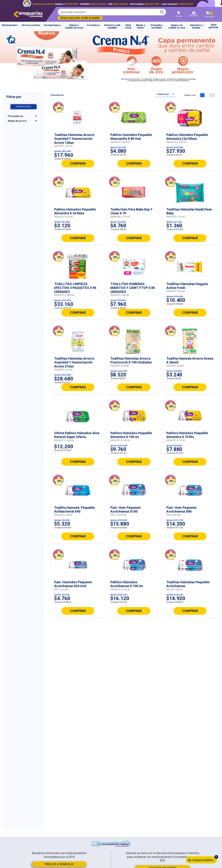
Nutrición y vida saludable (112, 26)
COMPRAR (78, 163)
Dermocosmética (31, 25)
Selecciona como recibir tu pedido (80, 18)
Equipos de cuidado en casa (177, 26)
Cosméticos (93, 25)
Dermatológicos (52, 25)
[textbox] (96, 12)
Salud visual (128, 26)
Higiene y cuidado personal (74, 26)
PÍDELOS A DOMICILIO (59, 864)
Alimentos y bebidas (196, 26)
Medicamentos (10, 25)
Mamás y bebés (140, 26)
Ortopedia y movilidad (156, 26)
